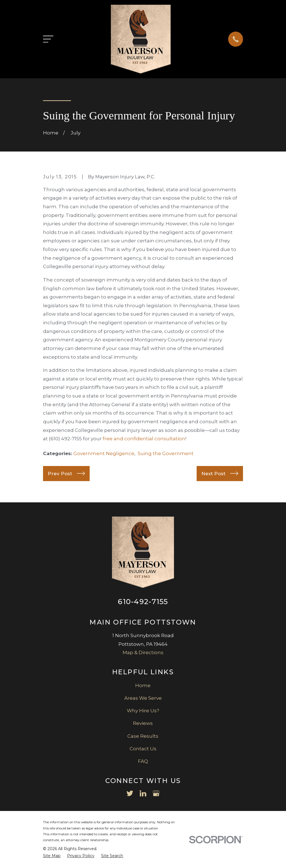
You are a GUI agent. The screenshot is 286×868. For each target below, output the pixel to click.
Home (143, 685)
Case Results (143, 736)
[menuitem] (52, 856)
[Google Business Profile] (156, 793)
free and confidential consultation (144, 439)
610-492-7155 (143, 601)
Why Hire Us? (143, 711)
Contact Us (143, 749)
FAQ (143, 761)
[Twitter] (130, 793)
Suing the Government (166, 453)
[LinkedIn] (143, 793)
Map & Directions (143, 652)
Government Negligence (104, 453)
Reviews (143, 723)
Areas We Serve (143, 698)
